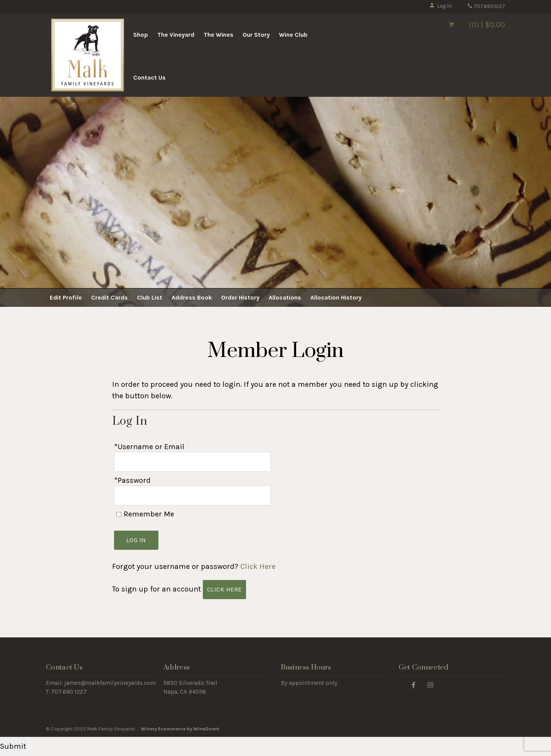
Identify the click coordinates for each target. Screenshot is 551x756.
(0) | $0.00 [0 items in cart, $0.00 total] (471, 25)
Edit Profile (66, 297)
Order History (240, 297)
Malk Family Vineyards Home (88, 55)
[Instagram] (430, 685)
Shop (141, 35)
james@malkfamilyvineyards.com (110, 683)
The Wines (218, 35)
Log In (441, 6)
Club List (150, 297)
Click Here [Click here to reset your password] (258, 566)
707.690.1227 (486, 6)
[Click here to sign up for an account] (224, 590)
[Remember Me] (119, 514)
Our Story (256, 35)
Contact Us (149, 77)
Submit (13, 746)
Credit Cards (109, 297)
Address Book (192, 297)
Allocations (285, 297)
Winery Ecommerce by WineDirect (180, 729)
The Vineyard (176, 35)
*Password (132, 480)
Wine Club (293, 35)
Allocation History (336, 297)
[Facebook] (414, 685)
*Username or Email (149, 447)
